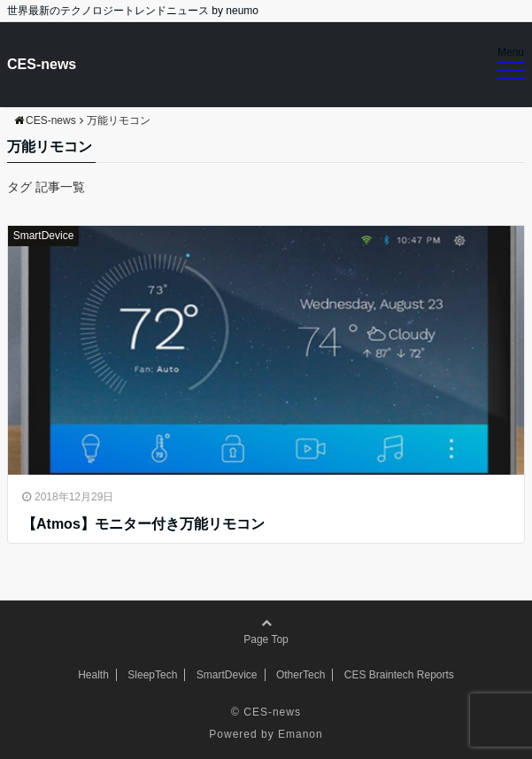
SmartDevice (44, 236)
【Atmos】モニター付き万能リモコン (143, 524)
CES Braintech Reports (399, 675)
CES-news (42, 64)
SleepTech (152, 675)
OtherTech (301, 675)
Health (93, 675)
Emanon (301, 734)
